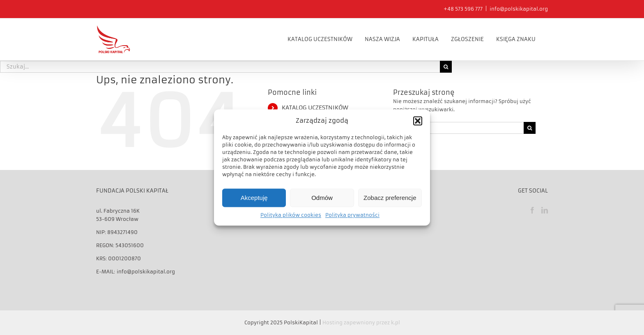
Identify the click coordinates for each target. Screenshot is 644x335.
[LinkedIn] (545, 210)
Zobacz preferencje (390, 198)
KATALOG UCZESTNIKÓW (315, 107)
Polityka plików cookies (291, 215)
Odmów (322, 198)
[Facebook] (532, 210)
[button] (418, 121)
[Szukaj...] (220, 66)
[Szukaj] (446, 66)
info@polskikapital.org (519, 9)
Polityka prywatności (352, 215)
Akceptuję (254, 198)
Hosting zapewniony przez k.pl (361, 322)
